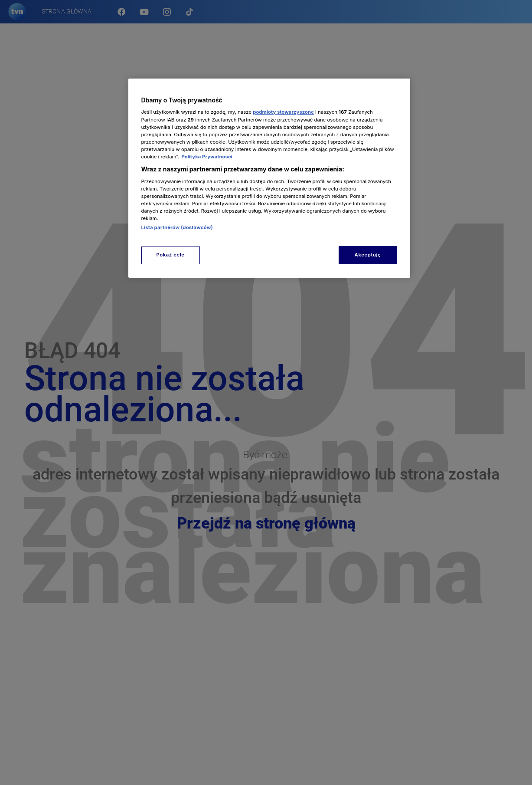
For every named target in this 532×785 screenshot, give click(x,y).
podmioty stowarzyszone (283, 112)
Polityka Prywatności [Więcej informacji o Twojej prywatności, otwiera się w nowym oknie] (207, 157)
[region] (269, 178)
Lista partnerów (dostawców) (177, 227)
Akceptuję (368, 255)
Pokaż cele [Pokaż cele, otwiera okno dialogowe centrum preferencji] (170, 255)
